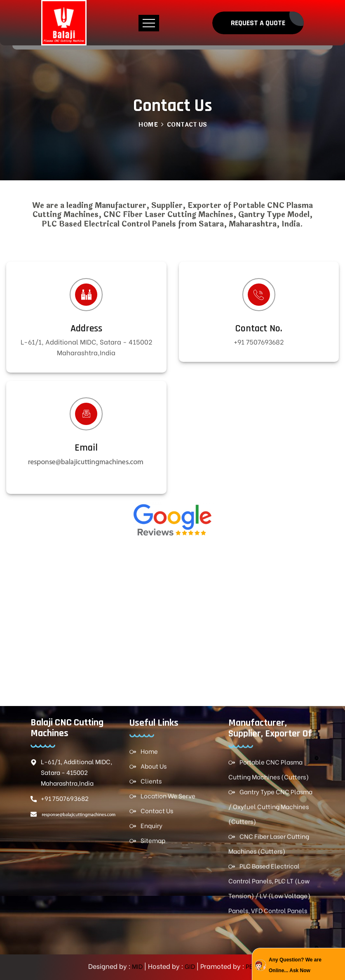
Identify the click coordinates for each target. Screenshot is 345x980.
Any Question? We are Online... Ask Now (295, 965)
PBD (251, 966)
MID (137, 966)
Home (148, 125)
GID (189, 966)
